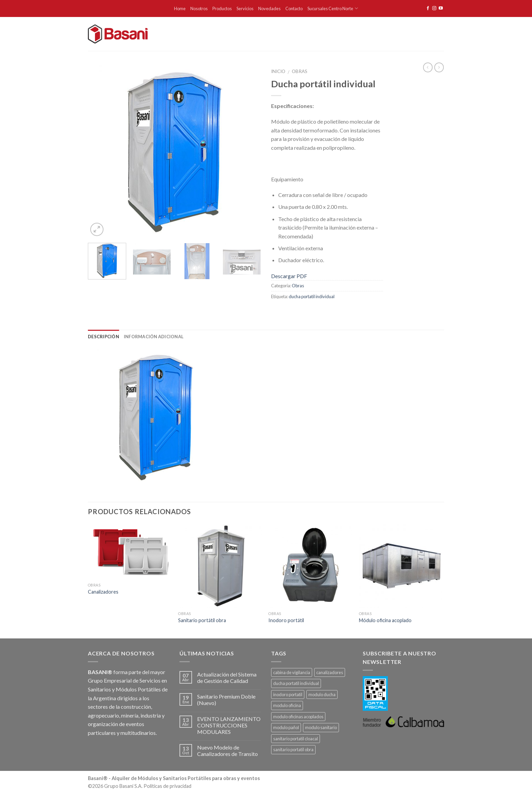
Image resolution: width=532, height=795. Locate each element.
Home (180, 8)
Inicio (278, 71)
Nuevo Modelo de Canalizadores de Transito (227, 751)
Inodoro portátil (286, 620)
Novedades (269, 8)
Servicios (245, 8)
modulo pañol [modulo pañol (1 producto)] (286, 727)
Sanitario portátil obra (202, 620)
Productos (222, 8)
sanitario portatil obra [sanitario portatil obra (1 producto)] (293, 749)
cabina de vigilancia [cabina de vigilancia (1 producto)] (292, 672)
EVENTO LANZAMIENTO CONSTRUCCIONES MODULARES (229, 725)
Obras (300, 71)
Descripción (103, 337)
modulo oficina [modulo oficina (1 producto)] (287, 705)
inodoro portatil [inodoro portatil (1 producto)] (288, 694)
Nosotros (199, 8)
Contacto (294, 8)
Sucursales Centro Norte (332, 8)
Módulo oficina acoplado (385, 620)
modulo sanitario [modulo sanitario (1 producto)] (321, 727)
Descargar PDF (289, 276)
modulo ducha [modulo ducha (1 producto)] (322, 694)
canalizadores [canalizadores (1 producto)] (330, 672)
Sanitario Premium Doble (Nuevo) (226, 700)
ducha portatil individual (312, 296)
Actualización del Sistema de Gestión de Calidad (227, 677)
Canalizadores (103, 592)
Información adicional (154, 337)
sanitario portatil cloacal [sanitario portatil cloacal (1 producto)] (296, 739)
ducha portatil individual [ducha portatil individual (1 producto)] (296, 683)
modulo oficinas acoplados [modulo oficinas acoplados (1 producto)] (298, 717)
